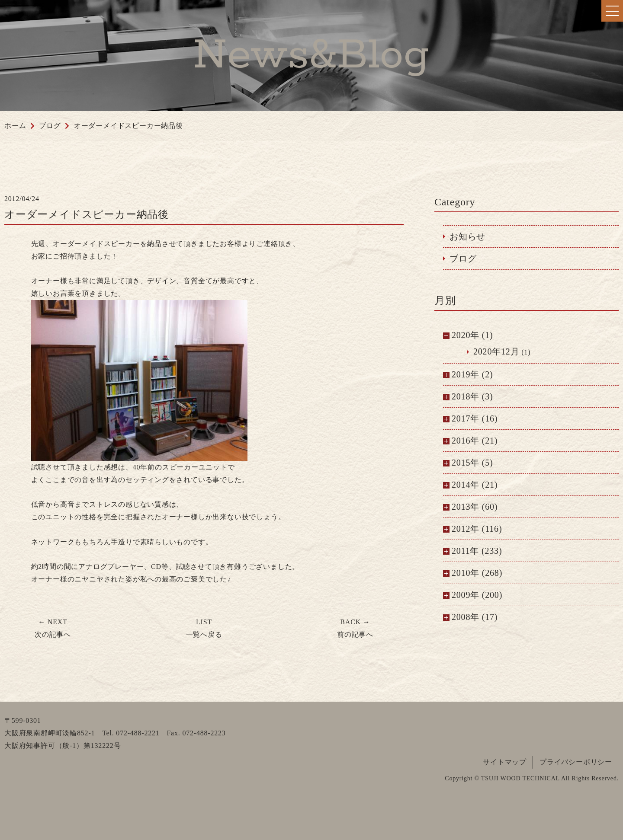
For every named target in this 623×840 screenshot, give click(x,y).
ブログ (463, 259)
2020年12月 (496, 351)
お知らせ (467, 236)
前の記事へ (355, 628)
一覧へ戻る (204, 628)
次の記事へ (53, 628)
